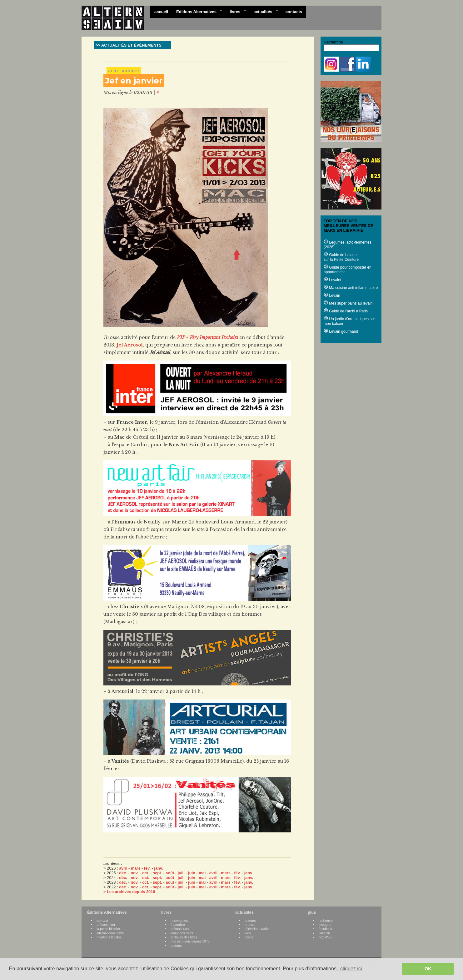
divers (249, 937)
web (248, 933)
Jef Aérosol (130, 345)
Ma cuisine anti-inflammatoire (351, 288)
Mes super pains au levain (348, 303)
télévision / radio (257, 929)
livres (236, 11)
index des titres (182, 933)
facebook (325, 929)
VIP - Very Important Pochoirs (207, 337)
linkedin (324, 933)
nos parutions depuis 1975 (190, 941)
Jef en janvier (134, 81)
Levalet (332, 280)
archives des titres (184, 937)
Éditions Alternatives (197, 11)
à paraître (178, 925)
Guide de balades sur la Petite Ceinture (341, 257)
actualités (264, 11)
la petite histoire (108, 929)
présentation (106, 925)
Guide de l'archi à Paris (346, 311)
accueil (161, 12)
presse (250, 925)
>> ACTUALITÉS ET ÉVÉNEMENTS (129, 45)
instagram (326, 925)
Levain (332, 296)
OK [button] (428, 969)
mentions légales (109, 937)
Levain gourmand (341, 331)
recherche (326, 921)
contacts (294, 12)
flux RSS (325, 937)
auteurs (176, 946)
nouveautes (179, 921)
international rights (110, 933)
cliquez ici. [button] (352, 969)
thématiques (180, 929)
